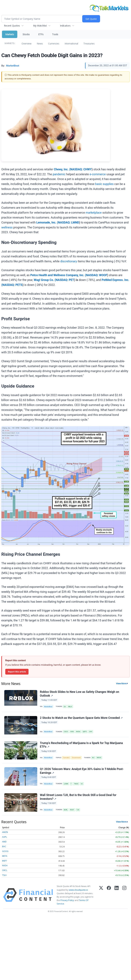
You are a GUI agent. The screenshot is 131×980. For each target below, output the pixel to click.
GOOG (5, 851)
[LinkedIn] (117, 895)
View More (121, 683)
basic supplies (104, 184)
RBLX (70, 707)
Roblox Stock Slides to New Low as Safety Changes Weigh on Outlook (80, 694)
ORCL (5, 870)
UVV (91, 732)
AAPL (5, 837)
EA (65, 707)
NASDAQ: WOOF (97, 275)
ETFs (41, 34)
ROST (72, 810)
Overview (27, 44)
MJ (93, 758)
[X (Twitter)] (101, 895)
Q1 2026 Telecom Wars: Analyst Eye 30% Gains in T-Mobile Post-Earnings (82, 771)
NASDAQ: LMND (69, 222)
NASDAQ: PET (65, 280)
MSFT (5, 861)
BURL (66, 810)
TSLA (4, 875)
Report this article (17, 672)
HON (72, 732)
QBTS (85, 732)
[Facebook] (109, 895)
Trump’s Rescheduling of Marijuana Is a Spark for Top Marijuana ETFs (81, 745)
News (40, 44)
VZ (82, 784)
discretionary (69, 261)
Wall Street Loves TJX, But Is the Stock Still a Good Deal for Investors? (78, 797)
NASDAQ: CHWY (81, 169)
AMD (4, 842)
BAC (4, 846)
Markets (10, 34)
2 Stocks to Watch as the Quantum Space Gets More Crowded (81, 718)
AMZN (5, 832)
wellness (7, 227)
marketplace (94, 213)
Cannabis (66, 758)
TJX (78, 810)
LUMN (66, 784)
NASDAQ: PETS (12, 285)
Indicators (65, 26)
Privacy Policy (67, 900)
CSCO (66, 732)
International (71, 44)
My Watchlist (40, 26)
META (5, 856)
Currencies (54, 44)
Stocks (26, 34)
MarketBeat (48, 707)
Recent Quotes (12, 26)
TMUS (76, 784)
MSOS (99, 758)
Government (76, 758)
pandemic (59, 174)
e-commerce (98, 174)
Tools (55, 34)
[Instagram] (124, 895)
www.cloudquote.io (78, 890)
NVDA (78, 732)
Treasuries (89, 44)
